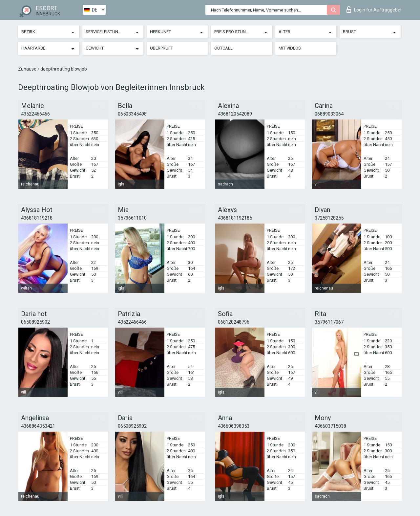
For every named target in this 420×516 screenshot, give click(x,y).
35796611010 (132, 218)
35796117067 (329, 322)
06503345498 (132, 114)
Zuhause (28, 69)
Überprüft (161, 48)
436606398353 (234, 426)
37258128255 (329, 218)
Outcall (223, 48)
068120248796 (234, 322)
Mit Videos (290, 48)
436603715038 (330, 426)
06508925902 (35, 322)
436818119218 (37, 218)
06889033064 (329, 114)
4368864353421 (38, 426)
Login (374, 10)
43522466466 (35, 114)
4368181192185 (235, 218)
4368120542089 (235, 114)
